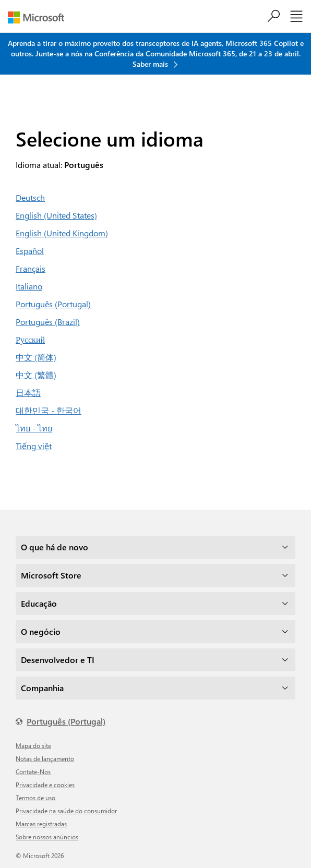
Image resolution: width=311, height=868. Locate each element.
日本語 (28, 393)
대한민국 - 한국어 (49, 410)
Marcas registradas (41, 824)
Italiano (29, 286)
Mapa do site (33, 745)
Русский (30, 339)
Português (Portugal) (53, 304)
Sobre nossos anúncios (47, 837)
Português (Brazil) (48, 322)
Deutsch (30, 197)
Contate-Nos (33, 771)
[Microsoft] (40, 17)
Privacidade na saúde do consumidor (66, 811)
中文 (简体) (36, 357)
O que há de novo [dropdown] (55, 547)
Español (30, 251)
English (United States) (56, 215)
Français (31, 268)
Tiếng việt (34, 446)
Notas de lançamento (45, 758)
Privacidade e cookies (45, 785)
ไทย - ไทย (34, 428)
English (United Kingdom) (62, 233)
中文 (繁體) (36, 375)
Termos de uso (35, 798)
